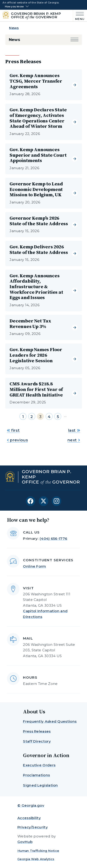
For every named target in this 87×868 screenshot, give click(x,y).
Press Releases (37, 731)
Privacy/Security (33, 827)
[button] (74, 40)
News (14, 28)
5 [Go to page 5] (58, 417)
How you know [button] (14, 7)
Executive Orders (39, 765)
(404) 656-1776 (53, 539)
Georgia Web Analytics (36, 859)
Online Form (34, 566)
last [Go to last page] (74, 430)
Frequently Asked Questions (50, 721)
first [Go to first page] (13, 430)
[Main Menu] (79, 16)
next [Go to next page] (74, 440)
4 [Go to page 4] (49, 417)
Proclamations (36, 775)
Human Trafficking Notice (38, 851)
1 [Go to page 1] (23, 417)
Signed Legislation (40, 785)
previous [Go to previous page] (17, 440)
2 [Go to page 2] (32, 417)
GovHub (25, 842)
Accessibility (29, 818)
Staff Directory (37, 741)
